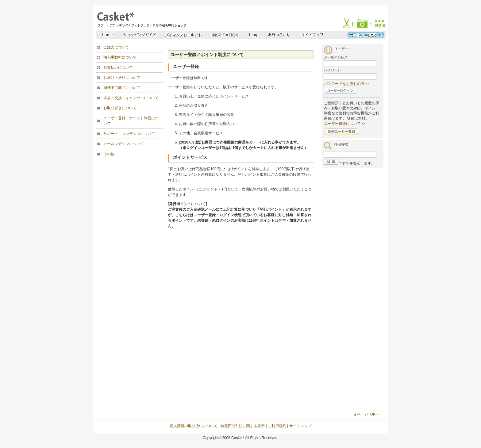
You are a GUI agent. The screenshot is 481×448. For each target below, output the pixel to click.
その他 (109, 154)
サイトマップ (300, 426)
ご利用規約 (277, 426)
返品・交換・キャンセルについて (131, 98)
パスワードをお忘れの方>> (346, 84)
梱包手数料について (120, 57)
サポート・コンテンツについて (129, 134)
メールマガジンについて (124, 144)
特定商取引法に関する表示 (243, 426)
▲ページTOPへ (366, 414)
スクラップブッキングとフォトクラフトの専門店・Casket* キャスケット (141, 19)
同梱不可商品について (122, 88)
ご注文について (116, 47)
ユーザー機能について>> (344, 124)
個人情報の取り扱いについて (194, 426)
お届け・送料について (122, 78)
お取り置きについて (120, 108)
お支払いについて (118, 67)
